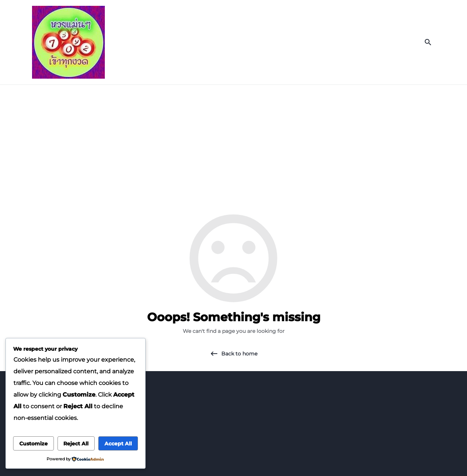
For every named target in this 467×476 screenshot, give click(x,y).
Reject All (76, 444)
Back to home (239, 354)
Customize (33, 444)
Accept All (118, 444)
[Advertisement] (234, 139)
